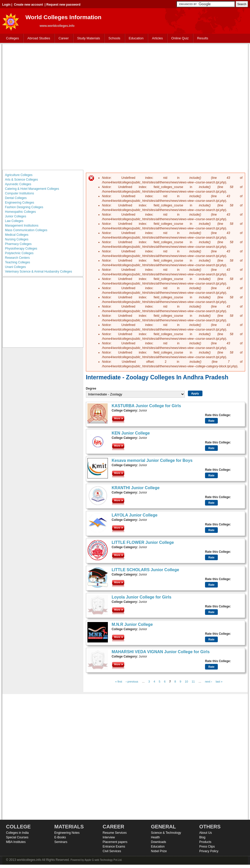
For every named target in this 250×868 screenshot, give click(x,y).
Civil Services (112, 851)
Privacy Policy (209, 851)
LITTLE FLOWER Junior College (143, 542)
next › (209, 682)
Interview (109, 837)
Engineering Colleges (20, 203)
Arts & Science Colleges (22, 180)
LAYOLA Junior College (135, 515)
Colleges (12, 38)
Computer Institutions (20, 193)
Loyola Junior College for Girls (142, 597)
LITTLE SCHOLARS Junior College (145, 570)
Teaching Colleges (18, 262)
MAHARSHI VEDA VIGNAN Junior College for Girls (161, 652)
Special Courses (17, 837)
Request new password (63, 5)
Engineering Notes (67, 833)
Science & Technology (166, 833)
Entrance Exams (114, 847)
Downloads (159, 842)
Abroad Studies (38, 38)
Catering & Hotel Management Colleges (32, 189)
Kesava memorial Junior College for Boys (152, 460)
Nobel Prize (159, 851)
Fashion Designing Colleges (24, 207)
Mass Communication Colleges (26, 230)
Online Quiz (180, 38)
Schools (113, 38)
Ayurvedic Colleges (18, 184)
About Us (206, 833)
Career (62, 38)
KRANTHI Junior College (136, 488)
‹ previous (132, 682)
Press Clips (207, 847)
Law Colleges (14, 221)
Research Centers (18, 258)
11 (193, 682)
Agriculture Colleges (19, 175)
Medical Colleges (17, 235)
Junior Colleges (16, 216)
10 (186, 682)
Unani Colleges (15, 267)
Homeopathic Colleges (21, 212)
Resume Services (115, 833)
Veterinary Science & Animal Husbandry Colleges (39, 272)
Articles (157, 38)
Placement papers (115, 842)
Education (135, 38)
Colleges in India (18, 833)
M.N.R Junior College (132, 624)
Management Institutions (22, 226)
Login (7, 5)
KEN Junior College (131, 433)
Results (203, 38)
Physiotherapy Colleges (21, 249)
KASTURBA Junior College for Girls (146, 406)
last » (219, 682)
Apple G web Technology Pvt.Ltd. (103, 860)
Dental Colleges (16, 198)
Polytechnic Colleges (19, 253)
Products (205, 842)
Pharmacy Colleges (18, 244)
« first (118, 682)
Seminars (61, 842)
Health (156, 837)
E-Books (60, 837)
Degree (91, 389)
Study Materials (88, 38)
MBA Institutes (16, 842)
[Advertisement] (62, 106)
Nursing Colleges (17, 239)
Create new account (29, 5)
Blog (202, 837)
